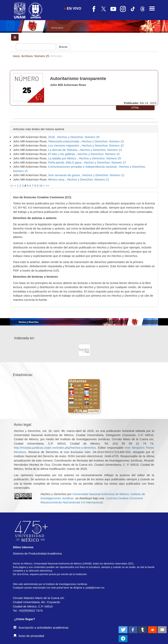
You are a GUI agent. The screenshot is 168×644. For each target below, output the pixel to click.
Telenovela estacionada (64, 141)
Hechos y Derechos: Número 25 (100, 158)
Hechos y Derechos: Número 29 (78, 137)
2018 (52, 137)
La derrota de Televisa (63, 150)
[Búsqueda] (36, 47)
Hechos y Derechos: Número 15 (99, 154)
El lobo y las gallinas (62, 154)
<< (12, 186)
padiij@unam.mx (95, 588)
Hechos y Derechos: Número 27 (105, 162)
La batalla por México (63, 158)
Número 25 (42, 56)
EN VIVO (73, 8)
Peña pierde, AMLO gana (65, 162)
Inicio (17, 56)
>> (48, 186)
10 (41, 186)
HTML (135, 108)
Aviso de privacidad (29, 636)
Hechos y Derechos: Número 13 (101, 150)
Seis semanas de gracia (64, 175)
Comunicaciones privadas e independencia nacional (83, 167)
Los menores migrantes (64, 145)
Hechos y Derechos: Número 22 (103, 145)
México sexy (57, 179)
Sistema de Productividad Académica (37, 553)
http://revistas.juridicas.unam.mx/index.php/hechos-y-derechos (55, 448)
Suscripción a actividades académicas (41, 628)
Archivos (27, 56)
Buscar (63, 47)
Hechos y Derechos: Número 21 (103, 175)
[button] (123, 630)
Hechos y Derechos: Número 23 (103, 141)
